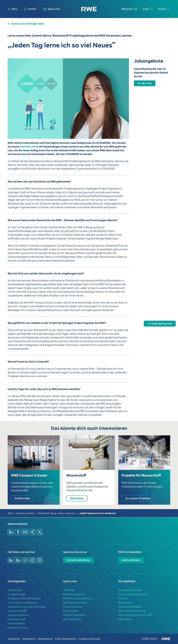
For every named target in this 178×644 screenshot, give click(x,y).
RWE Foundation (73, 619)
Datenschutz (45, 639)
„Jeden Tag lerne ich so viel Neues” (97, 513)
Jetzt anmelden (131, 560)
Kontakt (32, 9)
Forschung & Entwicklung (22, 603)
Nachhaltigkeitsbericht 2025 (135, 615)
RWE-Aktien (125, 619)
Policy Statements (66, 639)
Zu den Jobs (145, 83)
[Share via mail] (25, 532)
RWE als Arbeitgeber (130, 607)
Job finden (69, 590)
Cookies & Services (89, 639)
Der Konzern (15, 590)
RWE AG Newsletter (74, 615)
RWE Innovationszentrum (78, 598)
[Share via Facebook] (18, 532)
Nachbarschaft (17, 619)
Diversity (123, 598)
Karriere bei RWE (25, 513)
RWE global (127, 9)
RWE (10, 513)
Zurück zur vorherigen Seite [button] (28, 24)
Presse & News (16, 623)
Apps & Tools (54, 9)
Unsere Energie (17, 594)
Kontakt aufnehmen (78, 560)
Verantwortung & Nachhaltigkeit (26, 607)
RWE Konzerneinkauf (75, 603)
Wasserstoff (125, 603)
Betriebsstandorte (74, 594)
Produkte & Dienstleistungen (24, 598)
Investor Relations (18, 615)
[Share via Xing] (32, 532)
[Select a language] (164, 9)
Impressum (29, 639)
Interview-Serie (29, 147)
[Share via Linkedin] (11, 532)
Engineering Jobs (162, 324)
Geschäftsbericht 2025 (132, 611)
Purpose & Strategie (130, 590)
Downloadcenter (73, 607)
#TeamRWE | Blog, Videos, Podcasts (57, 513)
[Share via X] (40, 532)
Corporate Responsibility (133, 594)
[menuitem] (30, 9)
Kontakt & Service (18, 628)
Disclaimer (14, 639)
